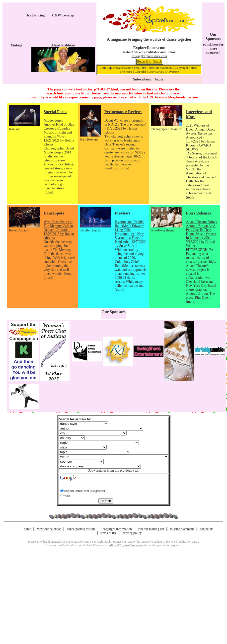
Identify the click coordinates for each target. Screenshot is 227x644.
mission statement (182, 529)
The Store (126, 72)
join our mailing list (151, 529)
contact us (207, 529)
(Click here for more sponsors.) (213, 48)
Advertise (173, 72)
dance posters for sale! (82, 529)
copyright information (117, 529)
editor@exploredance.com (178, 97)
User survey (156, 72)
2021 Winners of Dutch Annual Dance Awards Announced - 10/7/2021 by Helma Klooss (200, 135)
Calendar (140, 72)
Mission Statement (160, 68)
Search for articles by (75, 419)
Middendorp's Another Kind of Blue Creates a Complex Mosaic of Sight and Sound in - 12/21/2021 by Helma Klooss (59, 132)
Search (157, 61)
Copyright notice (186, 68)
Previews (123, 213)
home (27, 529)
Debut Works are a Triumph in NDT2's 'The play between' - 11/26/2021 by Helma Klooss (125, 126)
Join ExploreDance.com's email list (123, 68)
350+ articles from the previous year (113, 470)
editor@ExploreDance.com (149, 56)
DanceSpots (54, 213)
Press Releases (198, 213)
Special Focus (55, 112)
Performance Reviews (123, 112)
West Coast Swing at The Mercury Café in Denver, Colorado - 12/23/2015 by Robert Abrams (59, 230)
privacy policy (132, 533)
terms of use (109, 533)
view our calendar (49, 529)
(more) (48, 192)
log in (159, 79)
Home (141, 61)
